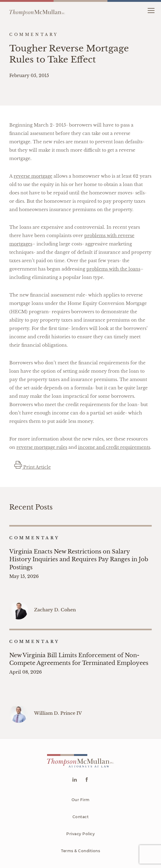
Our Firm (81, 768)
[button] (151, 10)
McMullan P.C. (88, 844)
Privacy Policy (80, 802)
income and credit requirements (114, 447)
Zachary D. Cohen (55, 594)
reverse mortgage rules (42, 447)
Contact (81, 785)
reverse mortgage (33, 176)
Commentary (35, 538)
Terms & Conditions (80, 819)
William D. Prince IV (58, 682)
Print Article (33, 467)
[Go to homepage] (37, 10)
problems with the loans (113, 269)
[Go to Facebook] (87, 749)
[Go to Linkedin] (74, 749)
